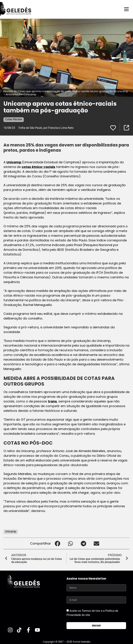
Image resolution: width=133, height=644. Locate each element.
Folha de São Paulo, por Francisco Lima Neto (46, 128)
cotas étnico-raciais (38, 167)
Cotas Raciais (14, 119)
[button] (57, 543)
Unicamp (14, 162)
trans (52, 401)
